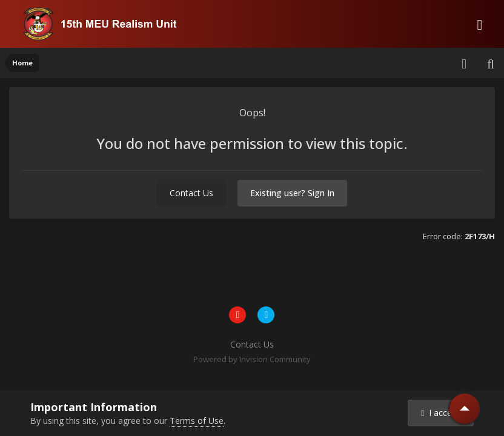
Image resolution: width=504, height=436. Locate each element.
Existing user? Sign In (292, 193)
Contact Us (191, 193)
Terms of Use (197, 421)
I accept (440, 413)
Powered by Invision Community (252, 359)
